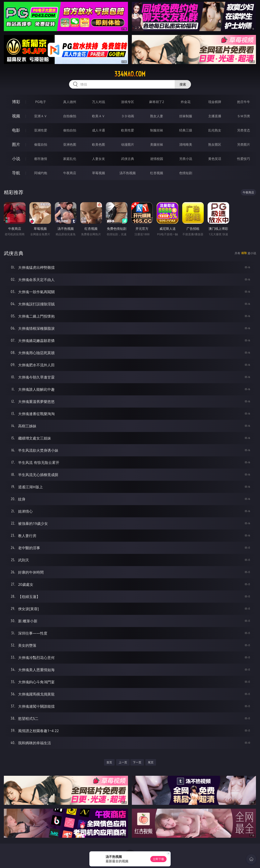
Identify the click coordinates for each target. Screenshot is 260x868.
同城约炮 (41, 173)
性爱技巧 (244, 159)
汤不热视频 (128, 173)
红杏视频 (157, 173)
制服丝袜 (157, 130)
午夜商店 (70, 173)
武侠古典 (128, 159)
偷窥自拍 (41, 144)
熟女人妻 (157, 116)
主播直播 (215, 116)
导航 (16, 173)
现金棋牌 (215, 102)
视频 (16, 116)
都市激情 (41, 159)
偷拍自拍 (70, 130)
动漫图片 (128, 144)
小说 (16, 159)
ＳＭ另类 (244, 116)
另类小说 (186, 159)
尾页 (151, 762)
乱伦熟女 (215, 130)
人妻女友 (99, 159)
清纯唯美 (186, 144)
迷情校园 (157, 159)
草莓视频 (99, 173)
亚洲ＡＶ (41, 116)
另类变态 (244, 130)
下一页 (137, 762)
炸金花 (186, 102)
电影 (16, 130)
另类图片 (244, 144)
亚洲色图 (70, 144)
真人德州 (70, 102)
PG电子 (41, 102)
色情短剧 (186, 173)
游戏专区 (128, 102)
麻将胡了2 (157, 102)
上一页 (123, 762)
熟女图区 (215, 144)
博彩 (16, 102)
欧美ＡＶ (99, 116)
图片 (16, 144)
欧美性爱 (128, 130)
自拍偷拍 (70, 116)
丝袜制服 (186, 116)
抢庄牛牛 (244, 102)
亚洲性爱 (41, 130)
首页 (109, 762)
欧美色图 (99, 144)
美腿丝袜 (157, 144)
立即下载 (158, 859)
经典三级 (186, 130)
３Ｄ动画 (128, 116)
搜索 (183, 84)
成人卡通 (99, 130)
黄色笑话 (215, 159)
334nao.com (130, 74)
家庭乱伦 (70, 159)
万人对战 (99, 102)
